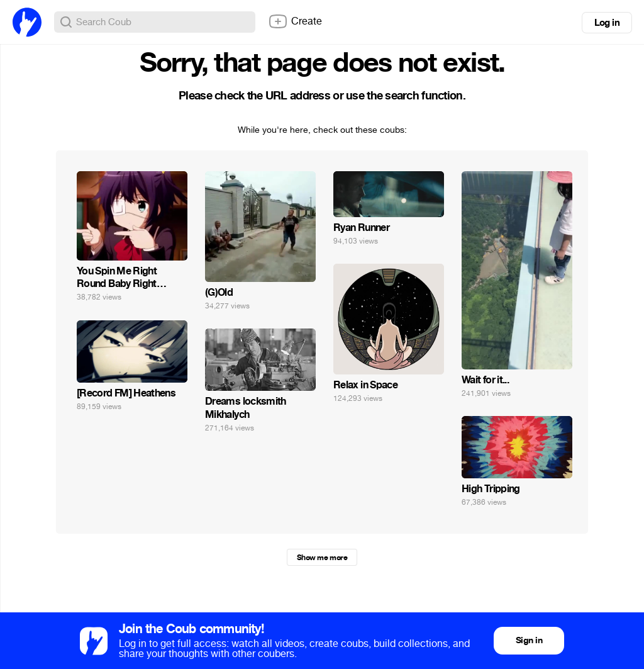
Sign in (529, 640)
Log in (607, 23)
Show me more (322, 558)
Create (295, 21)
